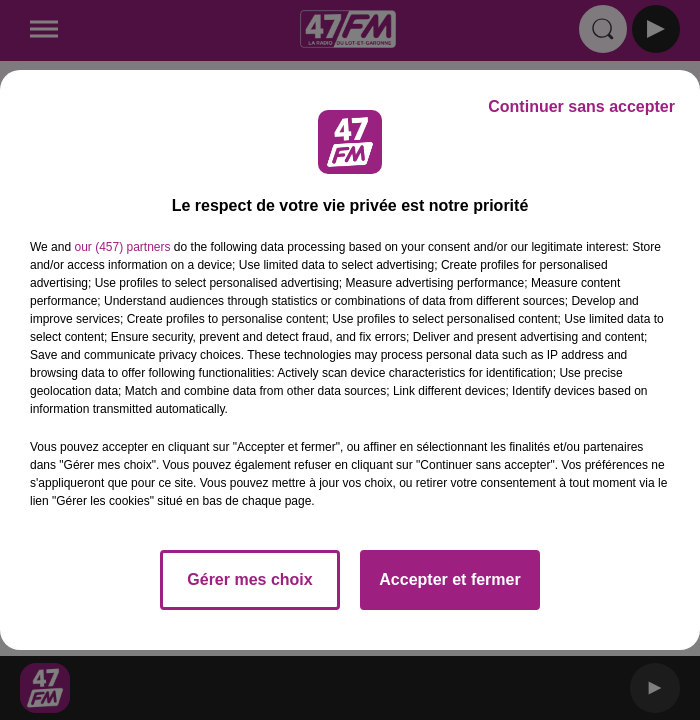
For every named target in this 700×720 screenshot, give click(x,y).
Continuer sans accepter (581, 106)
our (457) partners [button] (122, 247)
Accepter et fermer (449, 579)
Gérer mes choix (249, 579)
